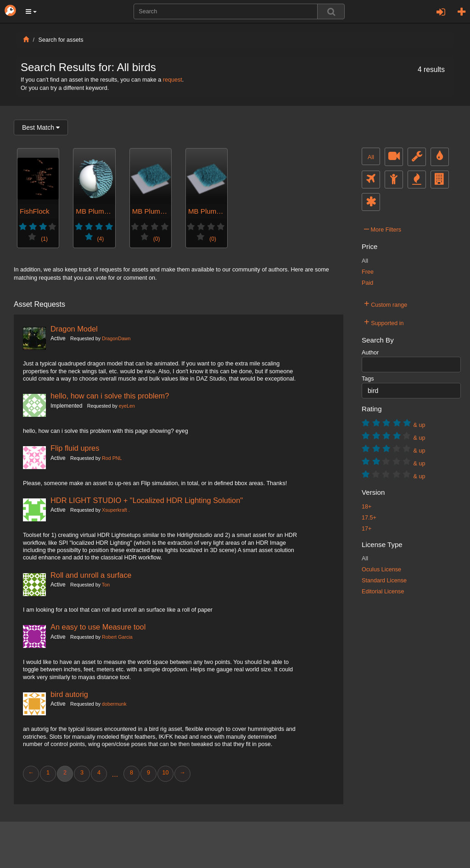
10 (165, 773)
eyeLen (127, 406)
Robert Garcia (117, 637)
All (371, 157)
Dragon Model (74, 329)
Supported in (384, 322)
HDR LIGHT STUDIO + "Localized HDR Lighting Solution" (147, 500)
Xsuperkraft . (116, 510)
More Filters (383, 228)
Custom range (386, 304)
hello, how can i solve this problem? (110, 396)
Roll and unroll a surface (91, 575)
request (173, 80)
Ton (106, 585)
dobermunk (114, 704)
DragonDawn (116, 338)
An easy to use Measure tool (98, 627)
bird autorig (69, 694)
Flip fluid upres (75, 448)
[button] (31, 11)
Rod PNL (112, 458)
